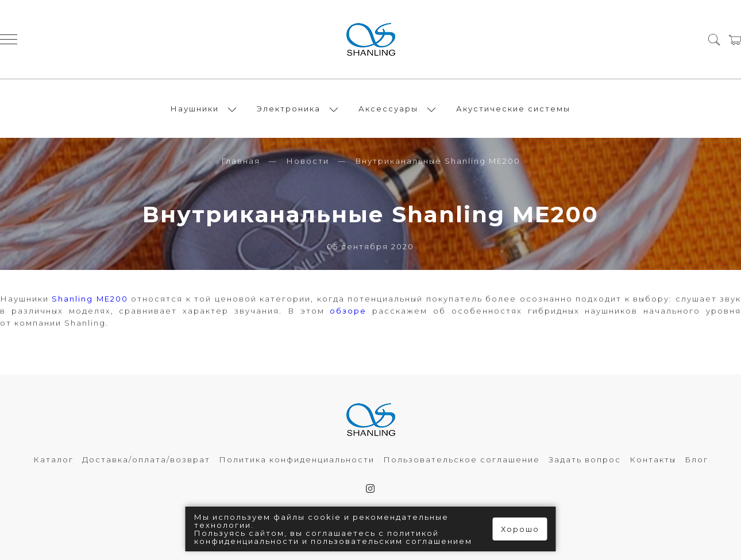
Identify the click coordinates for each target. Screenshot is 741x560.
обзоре (348, 311)
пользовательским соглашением (391, 541)
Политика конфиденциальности (297, 459)
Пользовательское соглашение (462, 459)
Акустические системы (513, 109)
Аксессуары (388, 109)
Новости (308, 161)
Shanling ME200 (90, 299)
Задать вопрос (585, 459)
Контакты (653, 459)
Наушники (195, 109)
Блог (696, 459)
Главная (241, 161)
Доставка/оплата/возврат (146, 459)
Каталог (53, 459)
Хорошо (520, 529)
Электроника (289, 109)
